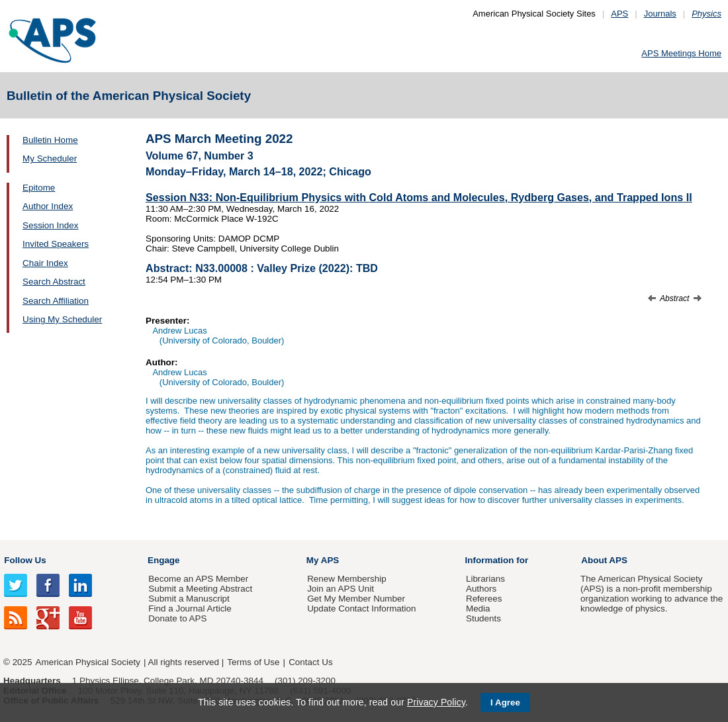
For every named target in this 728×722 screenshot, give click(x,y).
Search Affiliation (56, 301)
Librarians (485, 579)
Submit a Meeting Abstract (200, 589)
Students (483, 618)
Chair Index (45, 263)
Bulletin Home (50, 140)
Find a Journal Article (190, 609)
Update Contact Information (361, 609)
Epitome (39, 188)
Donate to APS (177, 618)
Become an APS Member (198, 579)
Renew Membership (347, 579)
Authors (481, 589)
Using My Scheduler (62, 319)
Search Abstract (54, 282)
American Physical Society (88, 662)
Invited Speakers (56, 244)
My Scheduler (50, 158)
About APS (604, 560)
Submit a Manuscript (189, 599)
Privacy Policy (436, 702)
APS (619, 14)
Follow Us (25, 560)
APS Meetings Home (681, 53)
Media (478, 609)
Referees (484, 599)
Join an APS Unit (341, 589)
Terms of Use (253, 662)
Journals (660, 14)
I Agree (505, 702)
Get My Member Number (356, 599)
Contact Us (310, 662)
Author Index (48, 206)
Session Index (50, 225)
